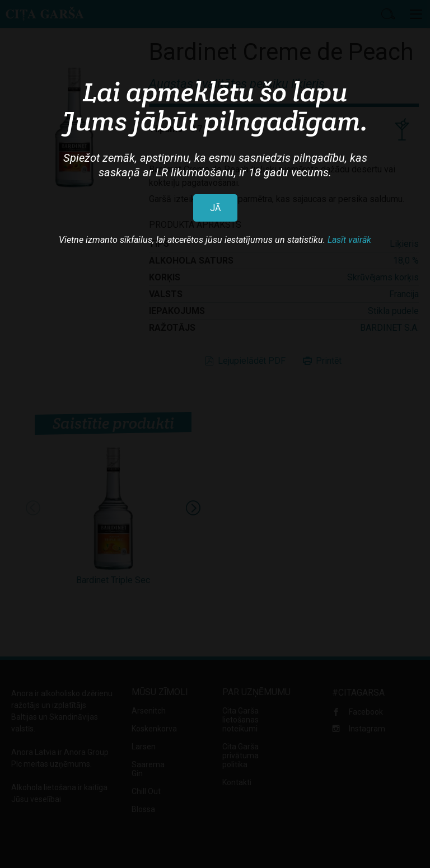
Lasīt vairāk (349, 240)
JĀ (215, 208)
